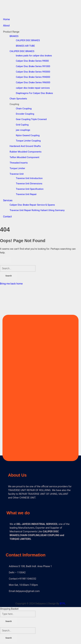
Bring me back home (11, 284)
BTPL (63, 604)
